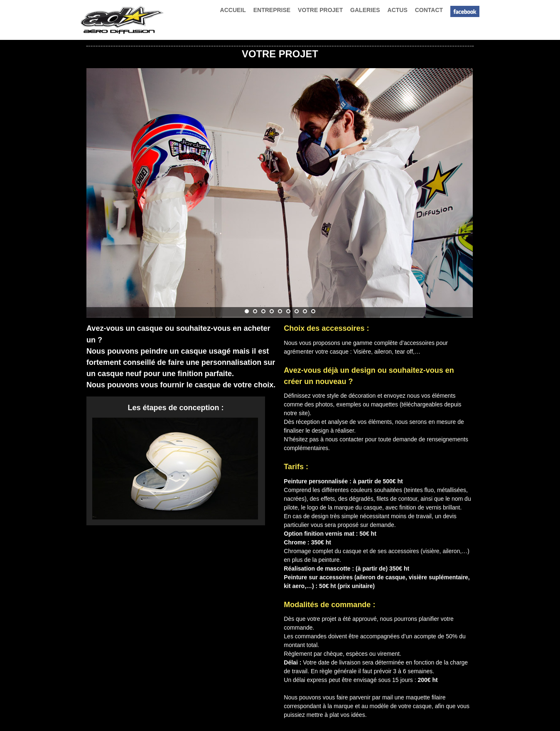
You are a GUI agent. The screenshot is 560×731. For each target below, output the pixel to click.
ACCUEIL (233, 10)
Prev (97, 189)
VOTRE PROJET (320, 10)
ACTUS (398, 10)
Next (465, 189)
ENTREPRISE (272, 10)
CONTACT (429, 10)
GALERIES (365, 10)
